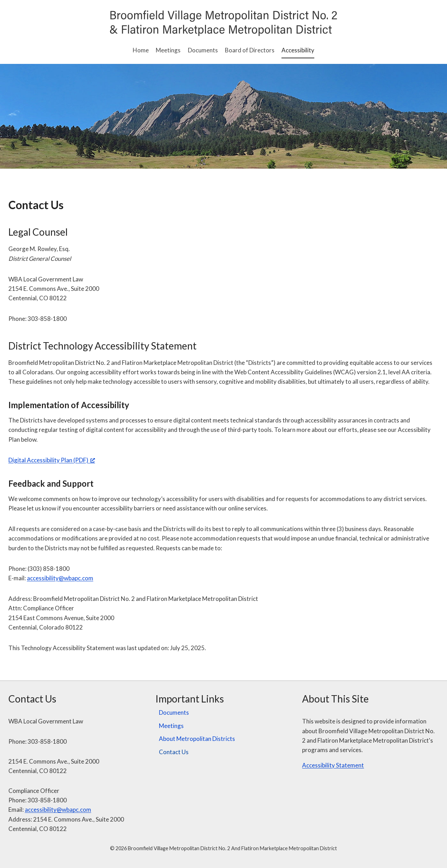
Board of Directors (250, 50)
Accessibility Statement (333, 765)
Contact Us (174, 752)
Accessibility (298, 50)
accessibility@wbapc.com (60, 578)
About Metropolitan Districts (197, 739)
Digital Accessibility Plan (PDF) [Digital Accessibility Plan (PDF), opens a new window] (52, 460)
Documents (203, 50)
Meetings (168, 50)
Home (141, 50)
